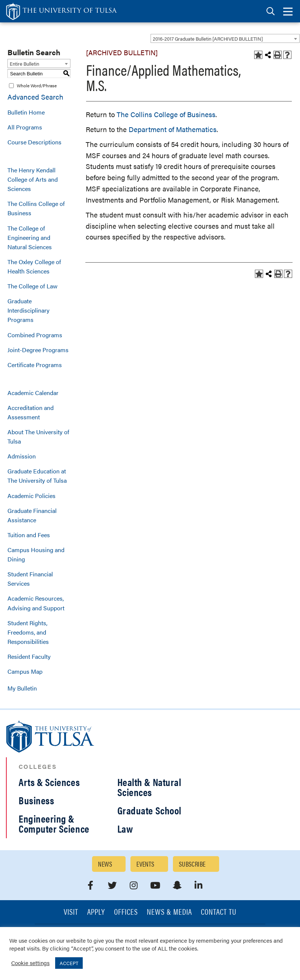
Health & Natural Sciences (149, 787)
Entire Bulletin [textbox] (24, 64)
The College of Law (32, 286)
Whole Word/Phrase (37, 85)
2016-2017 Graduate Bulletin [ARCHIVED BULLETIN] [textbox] (208, 39)
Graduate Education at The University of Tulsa (37, 476)
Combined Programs (35, 335)
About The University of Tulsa (38, 436)
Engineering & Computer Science (54, 824)
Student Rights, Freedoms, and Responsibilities (28, 632)
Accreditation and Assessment (31, 412)
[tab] (271, 11)
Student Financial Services (30, 579)
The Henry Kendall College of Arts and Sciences (33, 179)
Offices (126, 912)
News (105, 864)
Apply (96, 912)
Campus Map (25, 671)
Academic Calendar (33, 393)
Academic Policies (31, 496)
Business (36, 800)
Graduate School (149, 810)
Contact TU (219, 912)
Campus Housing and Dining (36, 554)
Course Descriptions (34, 142)
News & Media (169, 912)
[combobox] (225, 38)
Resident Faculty (29, 656)
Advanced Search (35, 97)
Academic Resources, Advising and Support (36, 603)
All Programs (25, 127)
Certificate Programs (35, 365)
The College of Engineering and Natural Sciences (30, 237)
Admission (22, 456)
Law (125, 829)
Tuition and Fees (29, 535)
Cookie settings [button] (30, 963)
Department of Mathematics (173, 129)
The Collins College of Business (36, 208)
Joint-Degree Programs (38, 350)
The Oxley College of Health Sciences (34, 266)
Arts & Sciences (49, 782)
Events (146, 864)
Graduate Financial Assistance (32, 515)
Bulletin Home (26, 112)
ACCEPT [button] (69, 963)
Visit (71, 912)
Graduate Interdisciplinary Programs (29, 310)
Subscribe (192, 864)
